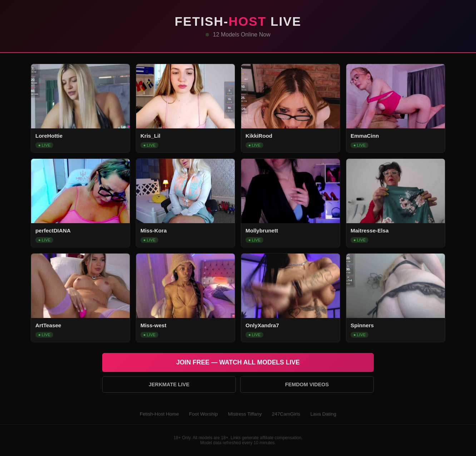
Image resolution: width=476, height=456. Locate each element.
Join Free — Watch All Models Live (238, 362)
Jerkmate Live (169, 384)
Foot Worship (204, 414)
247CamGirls (286, 414)
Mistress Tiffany (245, 414)
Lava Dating (323, 414)
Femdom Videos (307, 384)
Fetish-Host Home (159, 414)
